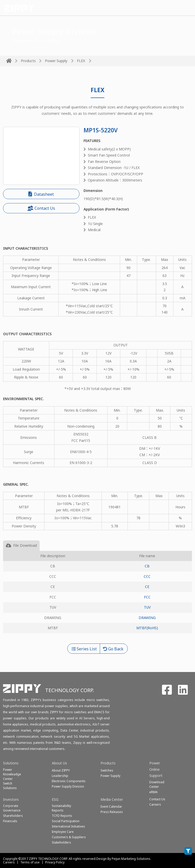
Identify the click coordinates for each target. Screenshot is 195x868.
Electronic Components (69, 781)
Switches (107, 770)
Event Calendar (111, 807)
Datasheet (41, 194)
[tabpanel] (97, 597)
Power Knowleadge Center (12, 774)
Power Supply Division (68, 786)
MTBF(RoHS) (147, 628)
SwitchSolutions (10, 786)
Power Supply (56, 61)
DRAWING (147, 618)
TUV (147, 607)
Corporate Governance (12, 808)
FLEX (81, 61)
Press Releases (112, 812)
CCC (147, 576)
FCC (147, 597)
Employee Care (63, 832)
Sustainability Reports (61, 808)
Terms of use (30, 862)
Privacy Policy (55, 862)
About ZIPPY (61, 770)
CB (147, 566)
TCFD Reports (62, 816)
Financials (10, 821)
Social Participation (66, 821)
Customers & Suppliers (69, 837)
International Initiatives (68, 826)
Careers (9, 862)
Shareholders (13, 816)
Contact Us (41, 208)
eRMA (153, 792)
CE (147, 587)
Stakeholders (61, 842)
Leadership (60, 776)
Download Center (157, 784)
